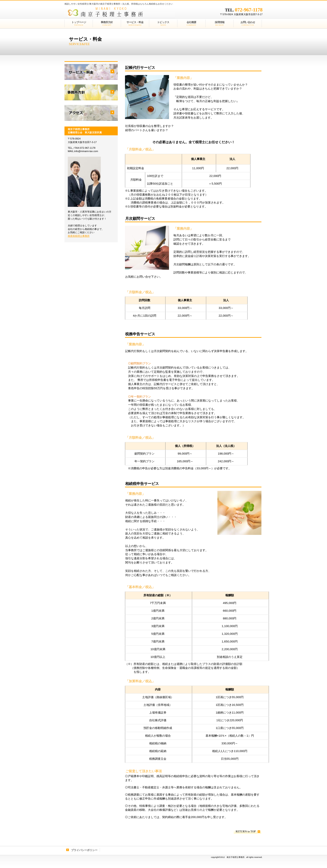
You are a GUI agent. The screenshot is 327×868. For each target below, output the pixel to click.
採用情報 (91, 92)
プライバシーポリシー (84, 850)
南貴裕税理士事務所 (79, 236)
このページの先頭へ (247, 832)
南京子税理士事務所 (119, 12)
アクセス (91, 113)
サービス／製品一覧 (91, 72)
